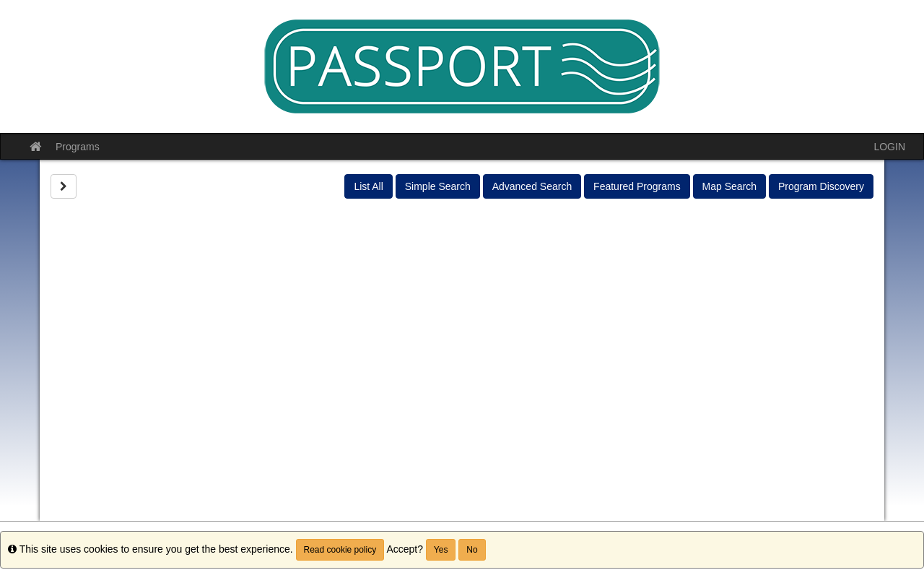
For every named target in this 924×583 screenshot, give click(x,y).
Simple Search (438, 186)
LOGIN (889, 147)
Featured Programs (637, 186)
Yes (441, 550)
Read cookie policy (340, 550)
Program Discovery (821, 186)
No (472, 550)
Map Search (729, 186)
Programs (78, 147)
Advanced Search (532, 186)
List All (368, 186)
